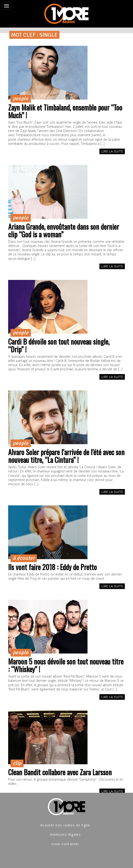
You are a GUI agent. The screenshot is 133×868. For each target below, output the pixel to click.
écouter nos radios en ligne (65, 825)
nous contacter (65, 844)
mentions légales (65, 834)
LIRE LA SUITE (112, 151)
